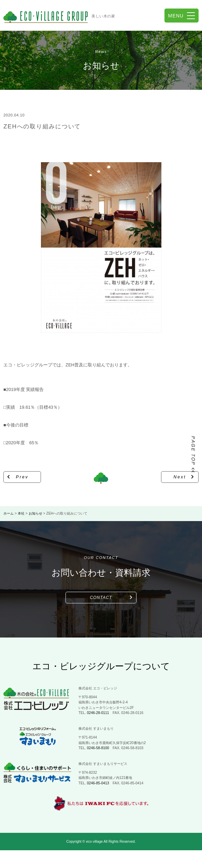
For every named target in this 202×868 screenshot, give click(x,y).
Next (180, 477)
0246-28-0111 (98, 713)
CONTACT (101, 598)
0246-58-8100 (98, 748)
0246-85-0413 (98, 783)
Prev (22, 477)
